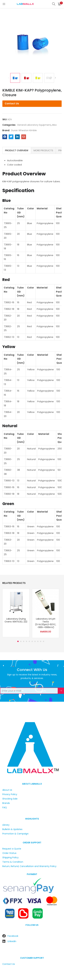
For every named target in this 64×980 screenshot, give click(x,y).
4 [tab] (26, 641)
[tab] (17, 150)
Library (6, 825)
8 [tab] (38, 641)
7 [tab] (35, 641)
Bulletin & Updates (12, 829)
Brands (6, 803)
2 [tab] (21, 641)
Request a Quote (12, 849)
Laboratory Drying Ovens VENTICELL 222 (16, 620)
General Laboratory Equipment (34, 125)
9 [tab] (41, 641)
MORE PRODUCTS (43, 150)
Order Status (9, 853)
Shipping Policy (10, 857)
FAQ (5, 807)
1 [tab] (18, 641)
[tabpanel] (16, 613)
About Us (7, 790)
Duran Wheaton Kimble (24, 130)
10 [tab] (44, 641)
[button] (59, 4)
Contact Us (12, 104)
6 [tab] (32, 641)
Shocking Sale (10, 799)
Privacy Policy (10, 794)
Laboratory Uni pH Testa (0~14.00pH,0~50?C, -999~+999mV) (46, 623)
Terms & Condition (13, 862)
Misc (54, 125)
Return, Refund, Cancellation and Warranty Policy (29, 866)
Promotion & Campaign (15, 834)
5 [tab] (29, 641)
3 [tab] (24, 641)
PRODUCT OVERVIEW (17, 150)
